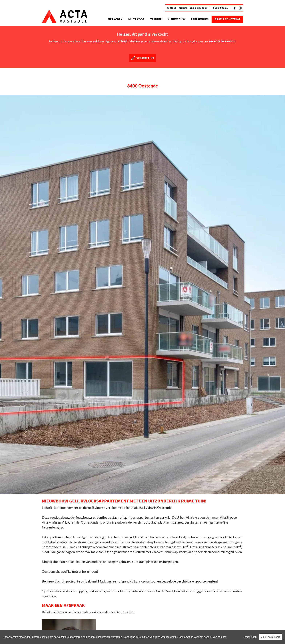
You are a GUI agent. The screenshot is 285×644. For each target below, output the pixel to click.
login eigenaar (198, 8)
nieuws (183, 8)
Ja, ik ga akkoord (271, 637)
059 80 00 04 (220, 8)
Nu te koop (136, 19)
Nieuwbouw (176, 19)
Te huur (156, 19)
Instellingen (250, 637)
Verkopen (115, 19)
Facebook (235, 8)
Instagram (240, 8)
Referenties (200, 19)
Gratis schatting (227, 19)
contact (171, 8)
